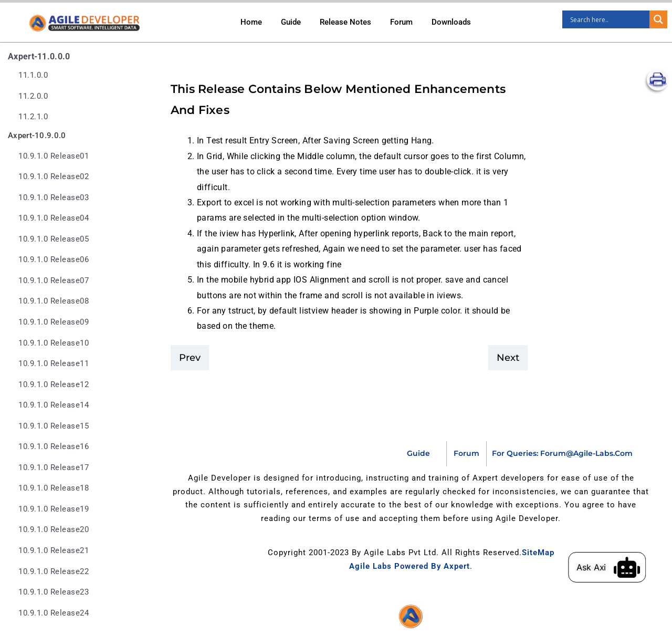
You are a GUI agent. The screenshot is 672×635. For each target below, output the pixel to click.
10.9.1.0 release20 (54, 530)
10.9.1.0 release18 (54, 488)
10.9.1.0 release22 (54, 572)
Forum (401, 22)
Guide (291, 22)
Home (251, 22)
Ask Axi (605, 567)
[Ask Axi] (640, 567)
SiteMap (538, 553)
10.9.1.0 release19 (54, 509)
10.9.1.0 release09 (54, 322)
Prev (190, 358)
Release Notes (345, 22)
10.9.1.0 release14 (54, 405)
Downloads (451, 22)
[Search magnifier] (658, 19)
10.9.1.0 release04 (54, 218)
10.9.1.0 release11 (54, 364)
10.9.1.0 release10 (54, 343)
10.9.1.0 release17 (54, 468)
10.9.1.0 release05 (54, 239)
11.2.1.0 (33, 117)
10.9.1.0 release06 (54, 260)
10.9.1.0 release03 (54, 198)
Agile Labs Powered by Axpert (409, 566)
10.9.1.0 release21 (54, 551)
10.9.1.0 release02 (54, 177)
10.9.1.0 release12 (54, 385)
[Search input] (608, 19)
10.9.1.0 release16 (54, 447)
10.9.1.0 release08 (54, 301)
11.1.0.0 (33, 75)
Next (508, 358)
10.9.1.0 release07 (54, 281)
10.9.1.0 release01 (54, 156)
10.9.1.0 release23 (54, 592)
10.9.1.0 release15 (54, 426)
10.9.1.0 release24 (54, 613)
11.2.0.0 (33, 96)
